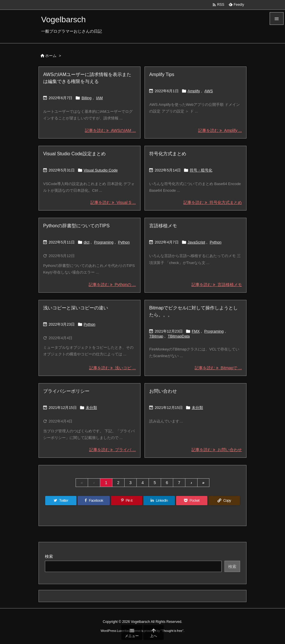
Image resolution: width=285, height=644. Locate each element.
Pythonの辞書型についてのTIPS (76, 226)
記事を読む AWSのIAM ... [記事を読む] (110, 130)
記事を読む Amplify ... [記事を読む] (220, 130)
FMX (196, 331)
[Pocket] (192, 501)
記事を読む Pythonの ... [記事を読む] (112, 285)
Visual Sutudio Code (101, 170)
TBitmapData (179, 336)
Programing (104, 242)
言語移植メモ (163, 226)
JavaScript (197, 242)
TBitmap (156, 336)
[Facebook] (94, 501)
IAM (99, 98)
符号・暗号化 (201, 170)
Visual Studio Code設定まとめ (74, 154)
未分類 (91, 408)
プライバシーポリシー (66, 391)
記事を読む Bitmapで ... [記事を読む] (218, 368)
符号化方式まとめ (168, 154)
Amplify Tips (162, 74)
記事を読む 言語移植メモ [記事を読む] (217, 285)
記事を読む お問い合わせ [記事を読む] (217, 450)
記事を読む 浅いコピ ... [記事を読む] (113, 368)
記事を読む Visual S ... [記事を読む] (113, 202)
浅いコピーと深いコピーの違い (76, 308)
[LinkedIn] (159, 501)
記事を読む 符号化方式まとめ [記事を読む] (213, 202)
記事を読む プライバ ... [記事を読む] (113, 450)
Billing (86, 98)
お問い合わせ (163, 391)
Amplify (194, 91)
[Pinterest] (127, 501)
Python (124, 242)
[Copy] (224, 501)
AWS (209, 91)
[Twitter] (61, 501)
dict (87, 242)
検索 (49, 556)
